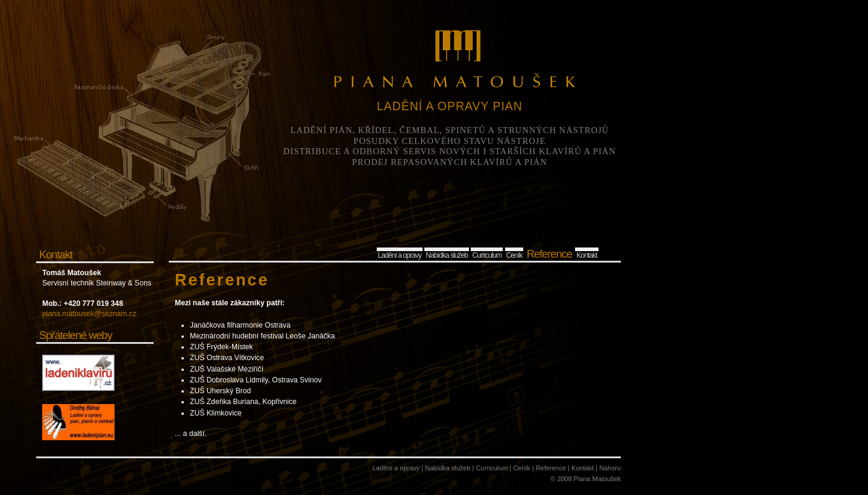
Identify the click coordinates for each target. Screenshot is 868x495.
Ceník (514, 255)
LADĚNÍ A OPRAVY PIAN (450, 106)
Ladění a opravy (400, 255)
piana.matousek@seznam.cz (89, 314)
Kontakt (587, 255)
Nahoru (610, 468)
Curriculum (487, 255)
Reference (549, 254)
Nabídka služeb (447, 255)
